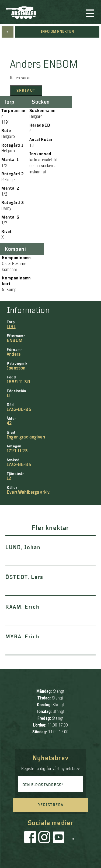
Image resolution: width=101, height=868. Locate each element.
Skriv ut (26, 91)
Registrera (50, 805)
